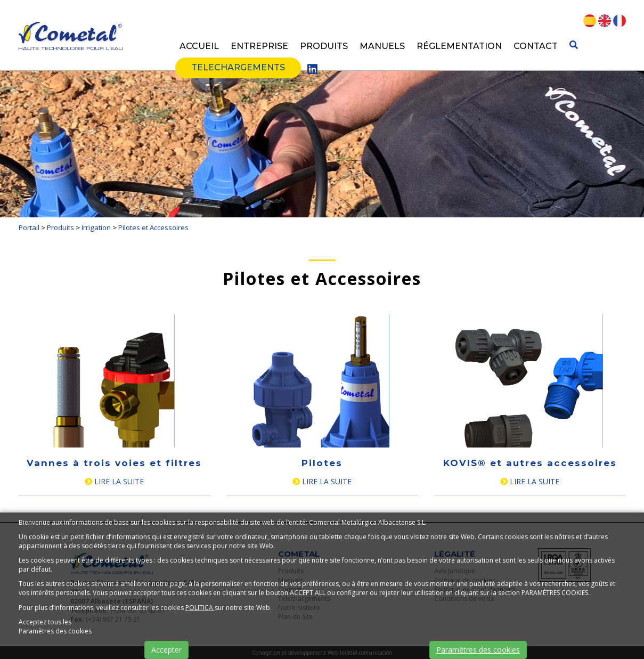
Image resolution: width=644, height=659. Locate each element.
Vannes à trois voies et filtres (114, 463)
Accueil (199, 46)
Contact (536, 46)
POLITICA (200, 608)
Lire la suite (114, 481)
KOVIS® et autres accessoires (530, 463)
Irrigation (96, 227)
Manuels (382, 46)
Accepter (166, 650)
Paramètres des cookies (478, 650)
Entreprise (259, 46)
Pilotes (322, 463)
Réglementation (459, 46)
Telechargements (238, 67)
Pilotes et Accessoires (153, 227)
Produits (324, 46)
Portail (29, 227)
